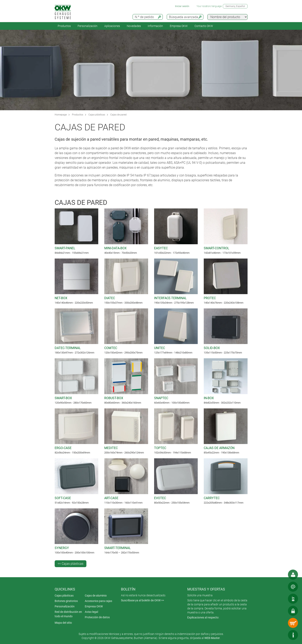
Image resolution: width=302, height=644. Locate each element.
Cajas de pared (118, 115)
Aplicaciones (112, 26)
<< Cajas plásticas (71, 564)
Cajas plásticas (97, 115)
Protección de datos (97, 617)
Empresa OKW (179, 26)
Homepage (61, 115)
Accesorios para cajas (98, 601)
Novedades (134, 26)
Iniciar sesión (182, 6)
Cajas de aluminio (96, 596)
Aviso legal (91, 612)
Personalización (88, 26)
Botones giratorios (66, 601)
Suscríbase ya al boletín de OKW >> (142, 600)
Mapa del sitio (63, 623)
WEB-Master (212, 638)
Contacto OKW (204, 26)
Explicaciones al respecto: (203, 617)
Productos (64, 26)
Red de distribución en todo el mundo (68, 614)
